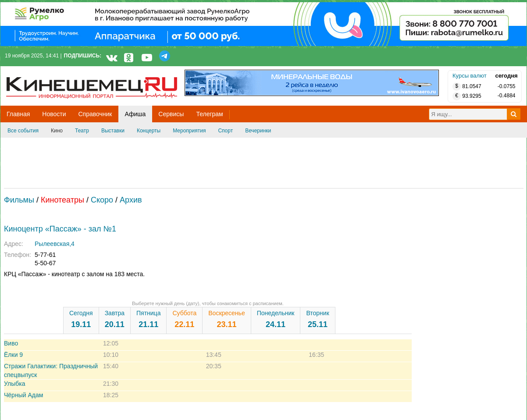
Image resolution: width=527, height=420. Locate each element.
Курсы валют (470, 76)
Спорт (225, 131)
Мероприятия (189, 131)
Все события (23, 131)
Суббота (184, 319)
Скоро (102, 200)
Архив (131, 200)
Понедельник (276, 319)
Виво (11, 343)
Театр (82, 131)
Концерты (149, 131)
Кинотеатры (62, 200)
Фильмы (19, 200)
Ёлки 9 (13, 355)
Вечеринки (258, 131)
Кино (57, 131)
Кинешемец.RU (39, 71)
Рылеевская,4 (55, 244)
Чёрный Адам (23, 395)
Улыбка (14, 384)
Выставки (113, 131)
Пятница (148, 319)
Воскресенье (226, 319)
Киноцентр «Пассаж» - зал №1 (60, 229)
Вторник (317, 319)
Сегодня (81, 319)
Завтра (115, 319)
